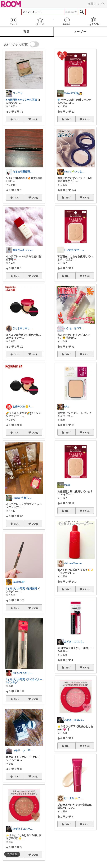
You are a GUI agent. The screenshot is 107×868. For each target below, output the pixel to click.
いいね (35, 119)
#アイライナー (34, 680)
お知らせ (67, 21)
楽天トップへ (97, 4)
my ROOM (94, 21)
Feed (13, 21)
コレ (17, 119)
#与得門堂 (12, 100)
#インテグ (12, 682)
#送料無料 (31, 589)
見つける (40, 21)
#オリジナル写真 (28, 100)
